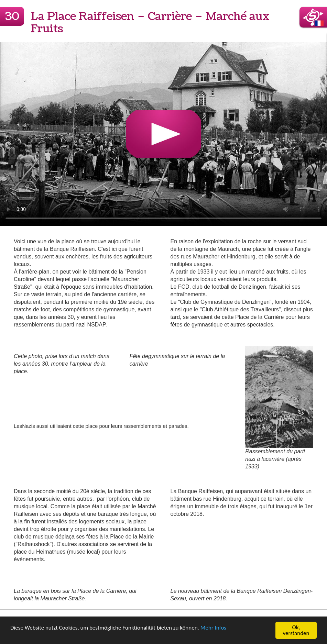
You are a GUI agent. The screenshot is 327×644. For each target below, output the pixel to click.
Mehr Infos (213, 628)
